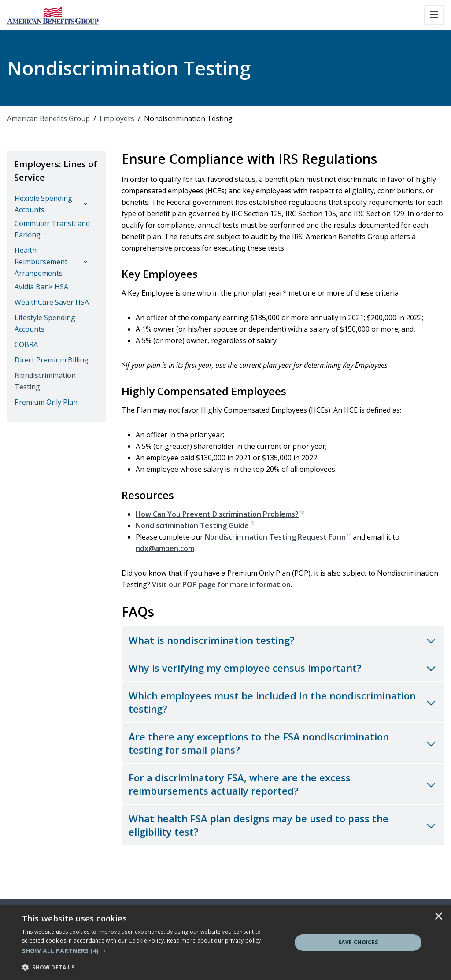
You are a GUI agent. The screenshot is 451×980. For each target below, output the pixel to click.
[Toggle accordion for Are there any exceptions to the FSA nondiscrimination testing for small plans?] (283, 743)
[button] (153, 951)
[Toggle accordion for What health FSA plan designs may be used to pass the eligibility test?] (283, 825)
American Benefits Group (48, 118)
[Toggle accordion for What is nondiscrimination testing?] (283, 640)
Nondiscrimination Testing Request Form (278, 537)
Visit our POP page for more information (221, 584)
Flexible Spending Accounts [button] (43, 204)
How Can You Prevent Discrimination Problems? (220, 514)
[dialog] (225, 943)
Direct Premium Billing (52, 360)
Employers (117, 118)
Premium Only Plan (46, 402)
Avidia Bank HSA (41, 287)
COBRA (26, 344)
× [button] (439, 917)
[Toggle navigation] (434, 15)
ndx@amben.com (165, 548)
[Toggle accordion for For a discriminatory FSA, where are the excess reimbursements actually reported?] (283, 784)
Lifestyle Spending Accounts (45, 323)
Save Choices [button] (358, 942)
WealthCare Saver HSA (52, 302)
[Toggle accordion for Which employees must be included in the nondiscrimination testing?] (283, 702)
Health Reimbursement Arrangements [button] (41, 262)
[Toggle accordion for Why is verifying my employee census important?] (283, 668)
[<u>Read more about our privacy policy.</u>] (215, 941)
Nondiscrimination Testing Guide (195, 525)
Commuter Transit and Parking (52, 229)
